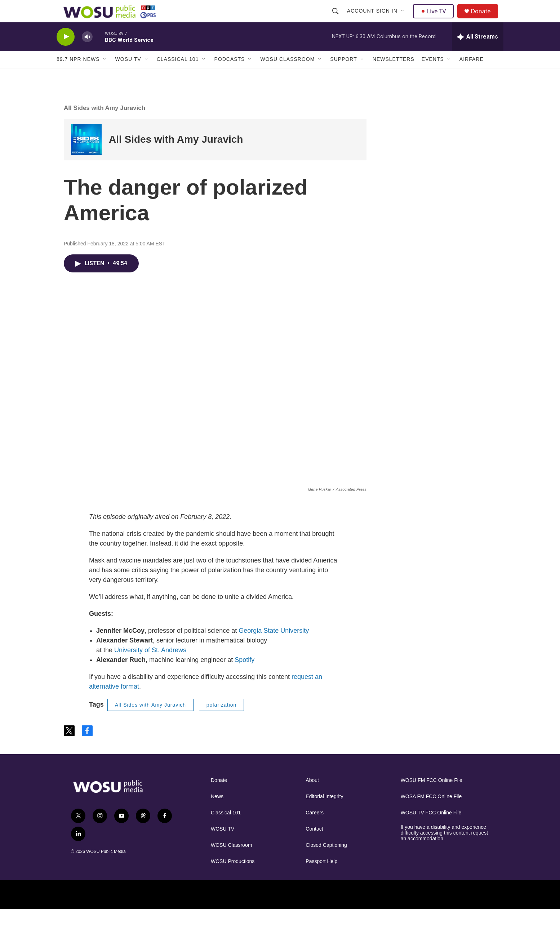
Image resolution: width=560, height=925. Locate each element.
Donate (485, 19)
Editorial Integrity (324, 812)
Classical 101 (178, 75)
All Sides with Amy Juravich (105, 123)
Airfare (472, 75)
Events (433, 75)
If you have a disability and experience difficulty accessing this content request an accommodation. (445, 848)
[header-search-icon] (336, 19)
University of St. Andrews (150, 666)
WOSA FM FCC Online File (431, 812)
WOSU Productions (233, 877)
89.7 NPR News (78, 75)
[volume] (87, 52)
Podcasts (229, 75)
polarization (222, 720)
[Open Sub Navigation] (404, 19)
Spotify (245, 675)
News (217, 812)
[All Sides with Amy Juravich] (86, 155)
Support (343, 75)
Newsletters (394, 75)
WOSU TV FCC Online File (431, 828)
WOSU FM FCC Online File (432, 796)
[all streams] (478, 52)
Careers (315, 828)
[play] (66, 52)
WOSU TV (128, 75)
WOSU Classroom (287, 75)
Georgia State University (274, 646)
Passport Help (321, 877)
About (312, 796)
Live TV (435, 19)
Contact (314, 844)
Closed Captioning (326, 861)
